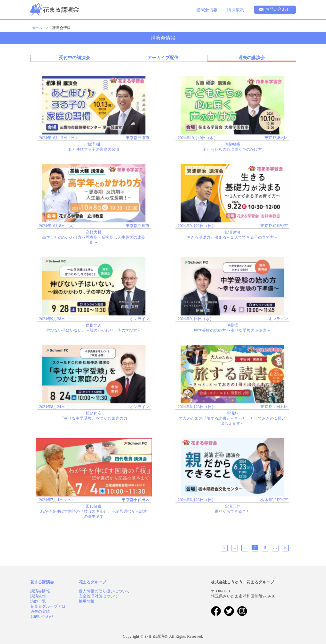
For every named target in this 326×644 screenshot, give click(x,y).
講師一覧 (38, 601)
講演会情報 (207, 10)
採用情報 (87, 601)
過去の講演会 (252, 58)
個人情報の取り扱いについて (104, 591)
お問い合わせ (278, 9)
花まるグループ (93, 582)
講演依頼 (235, 10)
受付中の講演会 (74, 58)
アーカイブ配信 (163, 58)
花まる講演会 (42, 582)
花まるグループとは (48, 606)
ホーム (37, 28)
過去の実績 (40, 611)
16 (285, 547)
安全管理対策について (99, 596)
